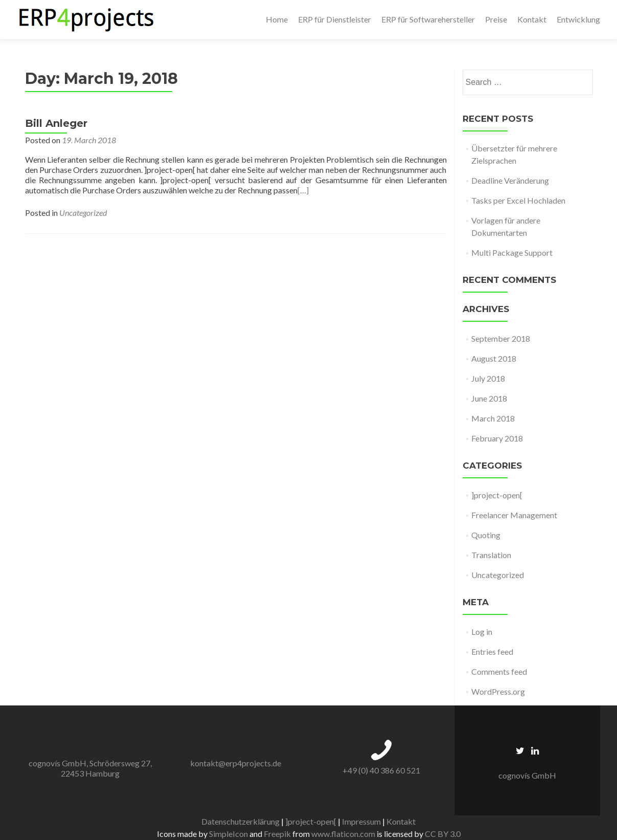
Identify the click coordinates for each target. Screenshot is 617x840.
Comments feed (499, 671)
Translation (491, 555)
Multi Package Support (512, 252)
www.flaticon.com (343, 834)
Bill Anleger (56, 123)
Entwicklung (578, 19)
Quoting (486, 535)
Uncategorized (83, 213)
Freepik (277, 834)
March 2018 (493, 418)
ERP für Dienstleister (335, 19)
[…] (303, 190)
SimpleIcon (228, 834)
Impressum (361, 821)
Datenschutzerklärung (241, 821)
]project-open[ (497, 495)
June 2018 (489, 398)
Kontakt (532, 19)
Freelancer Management (514, 515)
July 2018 (488, 378)
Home (277, 19)
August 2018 (494, 358)
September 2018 (501, 338)
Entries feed (492, 651)
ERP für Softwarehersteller (428, 19)
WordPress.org (498, 691)
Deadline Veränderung (510, 180)
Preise (496, 19)
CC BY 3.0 (443, 834)
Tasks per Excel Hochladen (518, 200)
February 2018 (497, 438)
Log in (482, 632)
